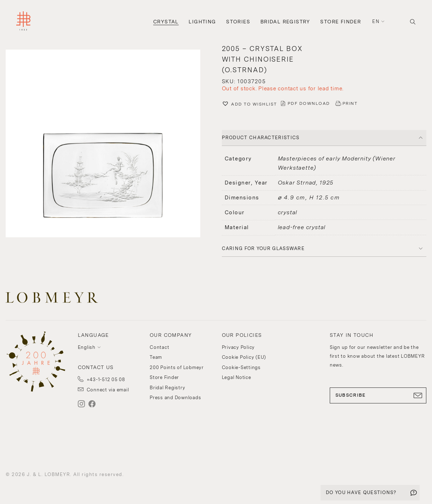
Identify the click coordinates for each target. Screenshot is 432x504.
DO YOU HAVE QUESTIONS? (361, 492)
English (87, 347)
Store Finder (341, 22)
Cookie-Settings (241, 367)
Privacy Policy (238, 347)
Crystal (166, 22)
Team (156, 357)
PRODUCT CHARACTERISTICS (261, 138)
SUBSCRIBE (378, 395)
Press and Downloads (175, 398)
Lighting (202, 22)
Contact (159, 347)
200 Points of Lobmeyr (177, 367)
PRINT (350, 103)
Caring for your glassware (263, 248)
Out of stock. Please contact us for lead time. (283, 89)
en (376, 21)
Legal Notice (237, 377)
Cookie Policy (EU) (244, 357)
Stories (238, 22)
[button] (249, 104)
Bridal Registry (285, 22)
